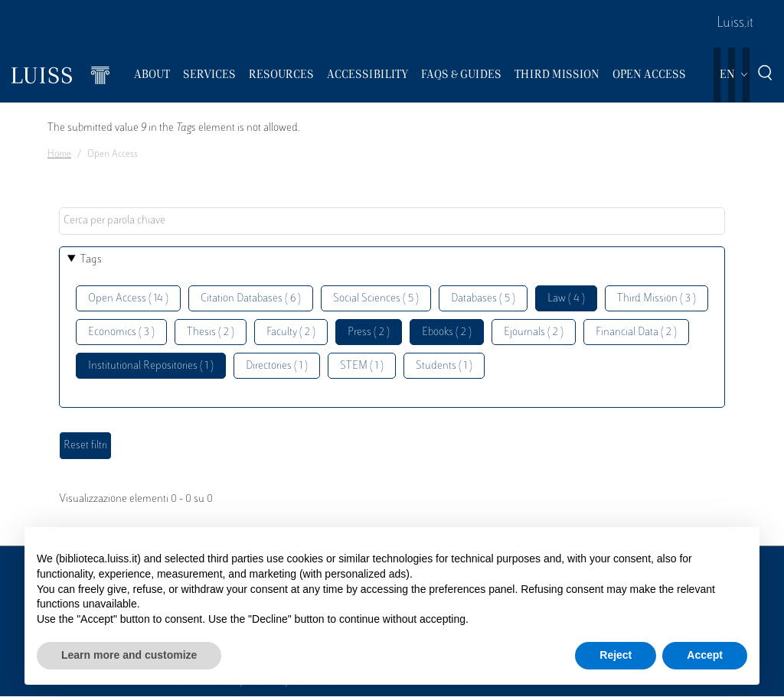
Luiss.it (735, 24)
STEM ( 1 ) (362, 366)
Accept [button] (705, 655)
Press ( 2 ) (369, 332)
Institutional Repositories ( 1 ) (151, 366)
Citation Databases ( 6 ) (251, 299)
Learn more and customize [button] (129, 655)
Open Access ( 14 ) (128, 299)
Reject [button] (616, 655)
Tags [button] (91, 260)
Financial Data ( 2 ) (636, 332)
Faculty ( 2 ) (291, 332)
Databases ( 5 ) (483, 299)
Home (59, 155)
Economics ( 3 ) (121, 332)
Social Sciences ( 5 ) (376, 299)
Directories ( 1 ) (277, 366)
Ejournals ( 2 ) (534, 332)
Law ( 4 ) (566, 299)
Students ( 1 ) (444, 366)
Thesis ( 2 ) (211, 332)
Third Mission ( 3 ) (657, 299)
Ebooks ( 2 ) (447, 332)
